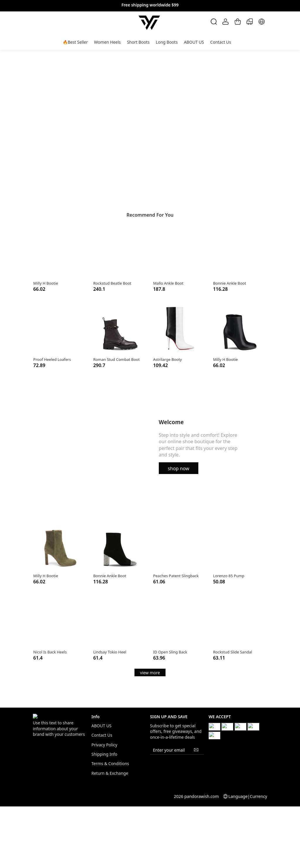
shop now (179, 468)
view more (150, 673)
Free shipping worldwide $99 (150, 5)
